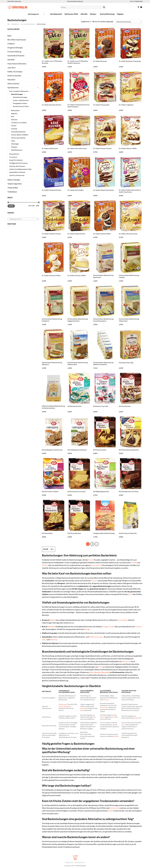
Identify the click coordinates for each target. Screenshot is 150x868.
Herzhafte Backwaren (18, 132)
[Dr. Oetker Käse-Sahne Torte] (79, 131)
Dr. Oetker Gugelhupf (126, 105)
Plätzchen (54, 639)
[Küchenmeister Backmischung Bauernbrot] (105, 258)
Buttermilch (115, 808)
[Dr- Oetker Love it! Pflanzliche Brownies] (54, 43)
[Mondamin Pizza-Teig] (131, 345)
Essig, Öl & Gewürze (16, 160)
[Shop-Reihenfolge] (129, 22)
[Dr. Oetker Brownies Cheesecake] (131, 43)
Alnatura (98, 672)
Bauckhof (105, 672)
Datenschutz (80, 862)
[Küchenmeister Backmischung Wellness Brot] (79, 345)
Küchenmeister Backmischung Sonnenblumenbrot (103, 320)
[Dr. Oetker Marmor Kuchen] (105, 131)
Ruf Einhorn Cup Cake (101, 406)
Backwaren (126, 661)
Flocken (14, 126)
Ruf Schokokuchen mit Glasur (129, 491)
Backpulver (68, 706)
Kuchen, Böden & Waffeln (20, 135)
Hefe (94, 717)
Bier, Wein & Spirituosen (17, 40)
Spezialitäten (96, 565)
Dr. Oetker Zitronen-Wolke (77, 275)
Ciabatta (138, 626)
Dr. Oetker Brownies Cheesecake (130, 61)
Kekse (44, 639)
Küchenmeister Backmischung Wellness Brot (78, 363)
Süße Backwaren (17, 150)
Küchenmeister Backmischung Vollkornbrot (129, 320)
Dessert (106, 699)
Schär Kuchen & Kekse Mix (128, 533)
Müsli (13, 141)
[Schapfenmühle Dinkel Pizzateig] (105, 515)
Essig (114, 717)
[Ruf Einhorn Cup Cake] (105, 388)
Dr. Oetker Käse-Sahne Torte (77, 148)
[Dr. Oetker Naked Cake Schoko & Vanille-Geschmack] (131, 172)
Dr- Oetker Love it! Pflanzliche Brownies (52, 62)
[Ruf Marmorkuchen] (105, 432)
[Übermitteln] (104, 7)
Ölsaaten (14, 147)
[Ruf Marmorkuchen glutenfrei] (131, 432)
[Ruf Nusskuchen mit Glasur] (79, 474)
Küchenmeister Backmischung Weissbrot (52, 363)
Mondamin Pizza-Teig (126, 363)
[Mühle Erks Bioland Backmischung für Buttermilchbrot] (54, 388)
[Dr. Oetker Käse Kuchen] (54, 131)
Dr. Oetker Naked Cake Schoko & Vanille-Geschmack (130, 191)
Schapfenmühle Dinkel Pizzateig (104, 533)
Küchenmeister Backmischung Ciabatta (129, 276)
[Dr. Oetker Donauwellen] (105, 87)
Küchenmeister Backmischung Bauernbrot (103, 276)
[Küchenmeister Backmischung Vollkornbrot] (131, 301)
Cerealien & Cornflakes (19, 123)
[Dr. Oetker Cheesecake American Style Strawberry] (79, 87)
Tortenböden (123, 620)
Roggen (106, 626)
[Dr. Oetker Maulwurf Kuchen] (54, 172)
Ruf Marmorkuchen (100, 450)
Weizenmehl (63, 704)
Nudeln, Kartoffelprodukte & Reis (20, 169)
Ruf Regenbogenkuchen (101, 491)
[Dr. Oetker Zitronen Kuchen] (131, 216)
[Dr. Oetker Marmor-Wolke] (131, 131)
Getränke (11, 60)
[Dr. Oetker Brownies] (105, 43)
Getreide (14, 129)
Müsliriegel (15, 144)
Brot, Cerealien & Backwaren (28, 24)
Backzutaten (15, 110)
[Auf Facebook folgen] (138, 7)
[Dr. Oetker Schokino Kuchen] (54, 216)
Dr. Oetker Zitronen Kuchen (128, 234)
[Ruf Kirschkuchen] (131, 388)
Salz (82, 710)
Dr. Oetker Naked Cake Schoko (103, 190)
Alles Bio (84, 14)
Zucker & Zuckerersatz (17, 175)
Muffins (45, 565)
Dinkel (112, 626)
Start (9, 24)
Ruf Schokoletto (47, 533)
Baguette (14, 113)
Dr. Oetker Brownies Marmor (52, 105)
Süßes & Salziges (14, 180)
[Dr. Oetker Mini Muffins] (79, 172)
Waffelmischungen (96, 637)
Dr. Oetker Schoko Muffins (102, 234)
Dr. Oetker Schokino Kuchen (51, 234)
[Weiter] (96, 544)
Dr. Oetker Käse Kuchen (50, 148)
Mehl (100, 667)
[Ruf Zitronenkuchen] (79, 515)
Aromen (94, 580)
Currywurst (13, 157)
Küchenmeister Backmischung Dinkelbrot (52, 320)
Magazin (120, 14)
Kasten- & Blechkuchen (21, 100)
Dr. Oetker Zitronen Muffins (51, 275)
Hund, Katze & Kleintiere (17, 64)
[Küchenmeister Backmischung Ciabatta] (131, 258)
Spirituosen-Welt (71, 14)
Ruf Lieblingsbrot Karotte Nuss (52, 450)
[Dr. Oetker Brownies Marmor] (54, 87)
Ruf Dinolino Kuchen (75, 406)
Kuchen (134, 562)
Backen (91, 560)
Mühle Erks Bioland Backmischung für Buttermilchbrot (53, 407)
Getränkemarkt (56, 14)
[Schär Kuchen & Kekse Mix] (131, 515)
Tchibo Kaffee (13, 188)
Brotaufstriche (14, 154)
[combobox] (23, 219)
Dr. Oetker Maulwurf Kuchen (52, 190)
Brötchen (14, 120)
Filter (11, 206)
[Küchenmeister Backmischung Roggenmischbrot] (79, 301)
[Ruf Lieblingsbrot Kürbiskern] (79, 432)
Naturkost (11, 80)
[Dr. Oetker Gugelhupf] (131, 87)
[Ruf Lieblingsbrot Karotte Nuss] (54, 432)
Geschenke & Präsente (16, 56)
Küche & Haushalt (14, 76)
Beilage (87, 629)
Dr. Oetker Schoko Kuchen (76, 234)
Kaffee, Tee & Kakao (15, 72)
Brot (13, 116)
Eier (123, 724)
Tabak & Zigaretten (15, 184)
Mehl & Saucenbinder (18, 138)
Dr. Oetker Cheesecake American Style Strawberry (79, 106)
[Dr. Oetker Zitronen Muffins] (54, 258)
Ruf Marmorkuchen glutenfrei (129, 450)
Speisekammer (15, 24)
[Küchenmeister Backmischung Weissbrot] (54, 345)
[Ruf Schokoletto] (54, 515)
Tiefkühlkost (12, 192)
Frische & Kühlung (14, 52)
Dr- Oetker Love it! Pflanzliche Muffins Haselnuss (78, 62)
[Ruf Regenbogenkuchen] (105, 474)
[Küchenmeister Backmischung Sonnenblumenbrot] (105, 301)
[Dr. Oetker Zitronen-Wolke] (79, 258)
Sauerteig (83, 708)
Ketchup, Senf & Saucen (17, 166)
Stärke (117, 736)
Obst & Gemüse (13, 84)
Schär (91, 672)
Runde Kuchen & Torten (21, 106)
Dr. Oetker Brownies (100, 61)
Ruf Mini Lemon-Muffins (50, 491)
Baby (9, 36)
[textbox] (23, 219)
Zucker (61, 706)
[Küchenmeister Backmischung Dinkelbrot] (54, 301)
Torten (52, 620)
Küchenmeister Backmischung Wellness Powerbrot (103, 363)
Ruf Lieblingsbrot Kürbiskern (77, 450)
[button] (36, 14)
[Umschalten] (38, 88)
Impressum (69, 862)
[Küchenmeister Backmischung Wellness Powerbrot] (105, 345)
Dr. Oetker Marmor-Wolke (128, 148)
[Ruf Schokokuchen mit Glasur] (131, 474)
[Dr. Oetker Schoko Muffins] (105, 216)
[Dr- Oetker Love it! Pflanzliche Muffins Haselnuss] (79, 43)
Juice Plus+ (12, 68)
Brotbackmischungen (20, 97)
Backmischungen (17, 94)
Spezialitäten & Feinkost (17, 172)
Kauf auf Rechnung (107, 14)
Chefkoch (11, 44)
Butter (110, 811)
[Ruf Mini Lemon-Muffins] (54, 474)
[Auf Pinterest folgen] (141, 7)
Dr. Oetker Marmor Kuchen (102, 148)
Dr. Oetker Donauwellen (101, 105)
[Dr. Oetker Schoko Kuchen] (79, 216)
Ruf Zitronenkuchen (74, 533)
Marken (94, 14)
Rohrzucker (104, 707)
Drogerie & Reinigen (15, 48)
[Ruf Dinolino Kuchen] (79, 388)
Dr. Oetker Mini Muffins (76, 190)
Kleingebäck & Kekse (20, 103)
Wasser (102, 717)
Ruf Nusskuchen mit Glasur (77, 491)
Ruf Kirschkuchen (125, 406)
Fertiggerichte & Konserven (18, 163)
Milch (137, 718)
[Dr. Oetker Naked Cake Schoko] (105, 172)
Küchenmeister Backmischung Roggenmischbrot (78, 320)
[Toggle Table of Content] (51, 549)
